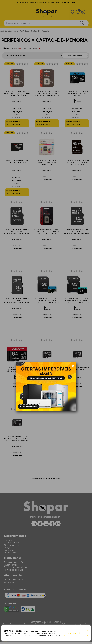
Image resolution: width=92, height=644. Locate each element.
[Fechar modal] (73, 366)
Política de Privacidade (50, 636)
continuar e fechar (76, 633)
